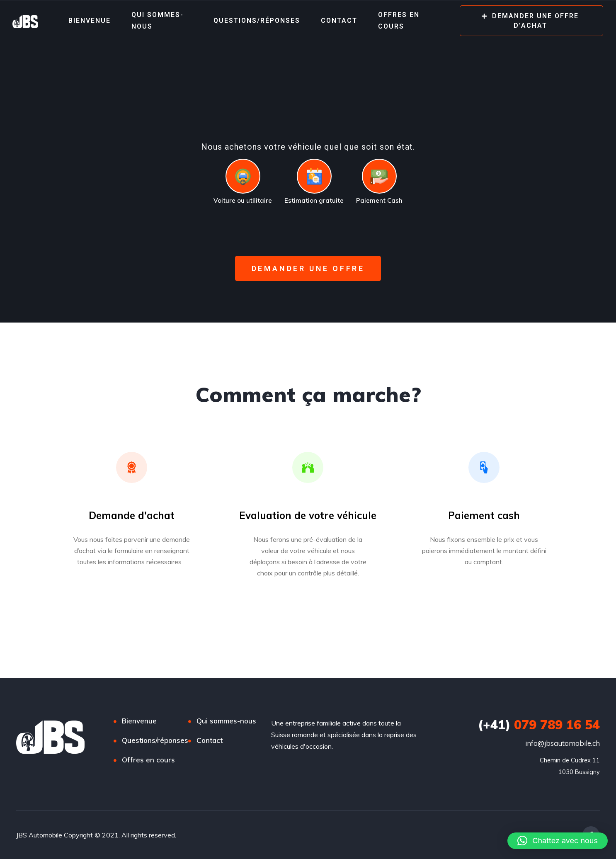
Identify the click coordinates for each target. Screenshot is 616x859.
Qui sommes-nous (158, 21)
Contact (339, 21)
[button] (558, 841)
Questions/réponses (257, 21)
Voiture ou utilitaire (243, 200)
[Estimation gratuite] (314, 176)
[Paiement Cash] (379, 176)
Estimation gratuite (314, 200)
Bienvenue (90, 21)
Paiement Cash (379, 200)
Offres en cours (399, 21)
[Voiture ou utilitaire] (243, 176)
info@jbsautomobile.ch (563, 743)
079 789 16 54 (539, 725)
